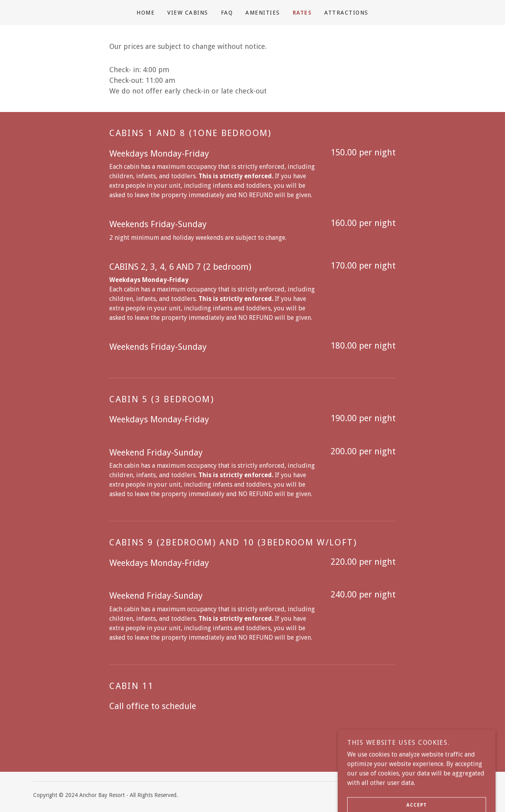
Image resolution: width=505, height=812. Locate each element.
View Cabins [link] (188, 13)
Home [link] (146, 13)
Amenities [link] (263, 13)
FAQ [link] (227, 13)
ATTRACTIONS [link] (346, 13)
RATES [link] (302, 13)
